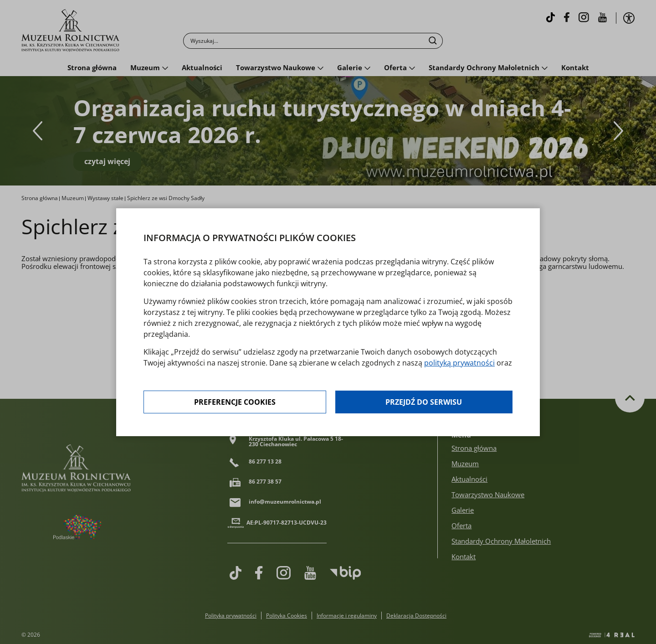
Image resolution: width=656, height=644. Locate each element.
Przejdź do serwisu (424, 402)
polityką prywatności (459, 363)
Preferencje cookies (235, 402)
